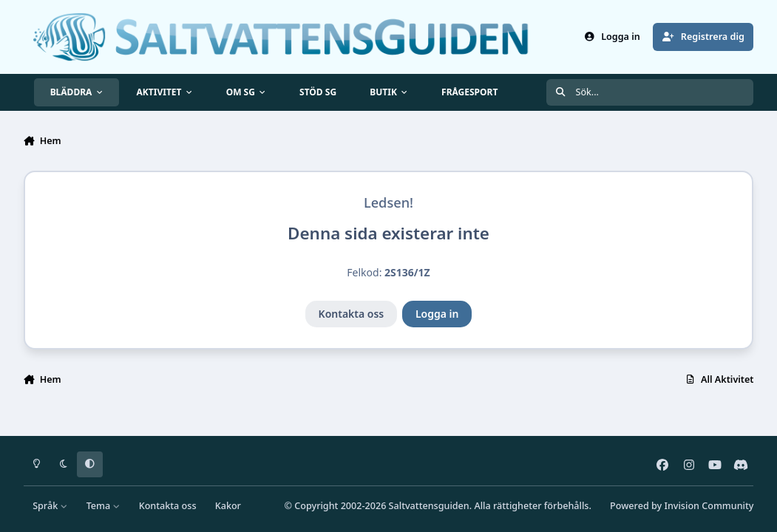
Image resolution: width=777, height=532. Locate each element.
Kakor (228, 506)
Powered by (682, 506)
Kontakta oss (352, 314)
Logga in (437, 314)
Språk (50, 506)
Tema (104, 506)
